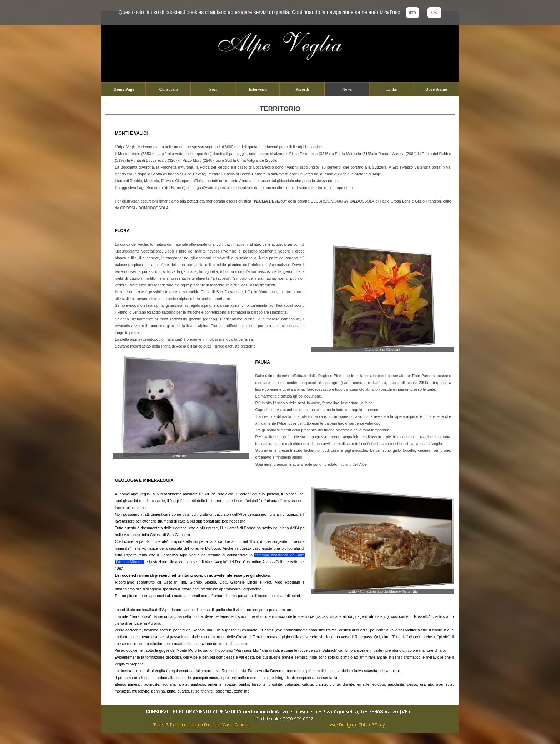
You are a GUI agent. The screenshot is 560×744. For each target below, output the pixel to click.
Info (412, 13)
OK (434, 13)
